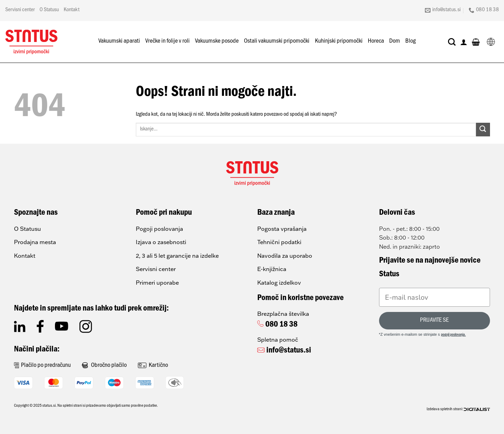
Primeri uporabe (157, 283)
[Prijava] (464, 42)
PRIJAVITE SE (434, 321)
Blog (411, 42)
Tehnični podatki (279, 242)
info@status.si (289, 351)
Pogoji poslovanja (159, 229)
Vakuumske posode (217, 42)
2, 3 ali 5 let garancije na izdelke (177, 256)
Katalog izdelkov (279, 283)
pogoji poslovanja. (453, 335)
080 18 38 (281, 325)
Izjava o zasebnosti (161, 242)
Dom (395, 42)
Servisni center (20, 10)
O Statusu (49, 10)
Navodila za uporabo (285, 256)
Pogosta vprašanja (282, 229)
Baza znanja (276, 213)
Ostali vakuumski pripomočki (277, 42)
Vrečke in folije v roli (167, 42)
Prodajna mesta (35, 242)
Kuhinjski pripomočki (339, 42)
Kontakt (72, 10)
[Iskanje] (452, 42)
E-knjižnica (272, 269)
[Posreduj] (483, 130)
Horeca (376, 42)
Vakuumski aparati (119, 42)
